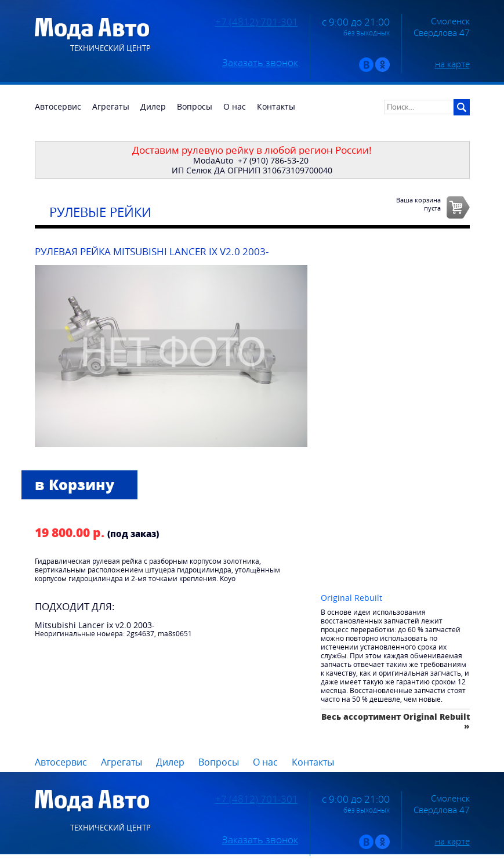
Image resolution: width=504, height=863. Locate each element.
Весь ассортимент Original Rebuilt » (396, 721)
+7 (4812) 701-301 (257, 22)
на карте (452, 64)
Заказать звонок (260, 63)
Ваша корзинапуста (418, 204)
